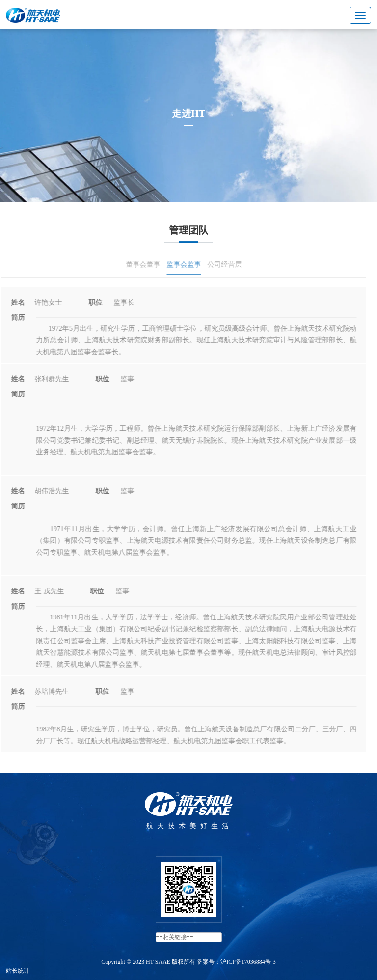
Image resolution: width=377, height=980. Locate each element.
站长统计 (18, 971)
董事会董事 (140, 265)
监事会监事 (181, 265)
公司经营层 (221, 265)
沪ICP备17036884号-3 (248, 962)
